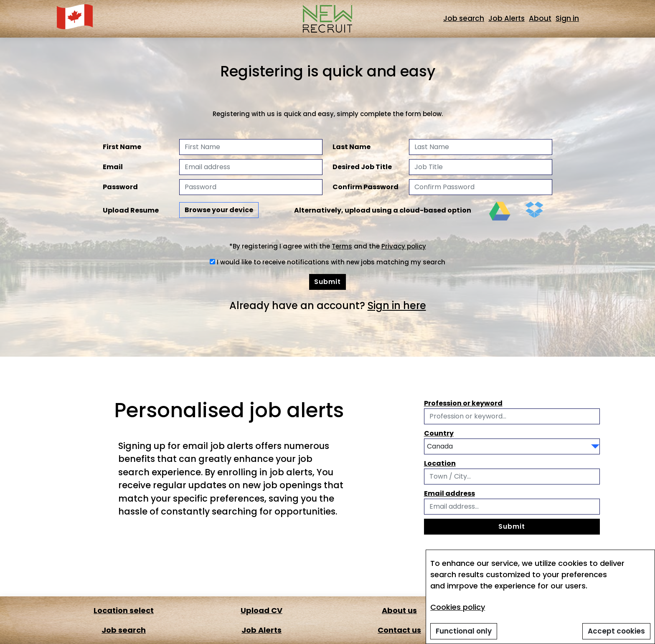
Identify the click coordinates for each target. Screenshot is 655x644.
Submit (327, 282)
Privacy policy (404, 246)
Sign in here (397, 306)
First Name (122, 147)
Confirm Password (366, 187)
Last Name (352, 147)
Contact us (396, 630)
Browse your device (219, 210)
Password (120, 187)
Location (440, 463)
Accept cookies (616, 631)
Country (439, 433)
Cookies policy (458, 607)
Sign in (567, 18)
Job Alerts (506, 18)
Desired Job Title (362, 167)
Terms (342, 246)
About (540, 18)
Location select (121, 610)
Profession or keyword (463, 403)
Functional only (464, 631)
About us (396, 610)
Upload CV (259, 610)
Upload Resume (131, 210)
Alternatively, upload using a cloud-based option (383, 210)
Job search (464, 18)
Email (113, 167)
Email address (449, 493)
